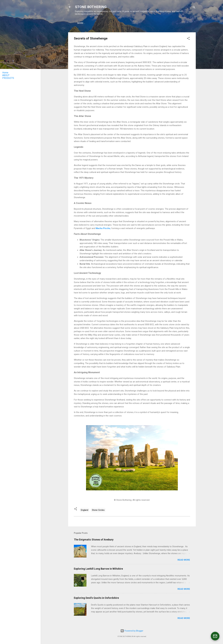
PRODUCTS (96, 23)
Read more (184, 560)
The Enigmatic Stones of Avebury (94, 540)
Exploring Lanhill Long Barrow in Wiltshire (98, 569)
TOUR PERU (113, 23)
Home (5, 73)
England (85, 510)
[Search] (194, 8)
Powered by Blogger (132, 631)
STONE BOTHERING (91, 7)
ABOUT (81, 23)
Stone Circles (98, 510)
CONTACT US (131, 23)
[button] (188, 39)
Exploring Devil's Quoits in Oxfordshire (96, 598)
